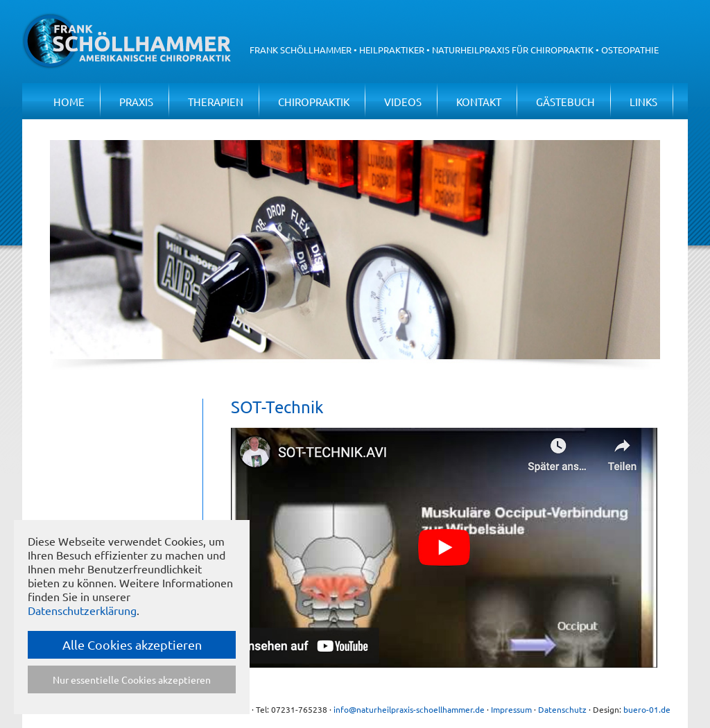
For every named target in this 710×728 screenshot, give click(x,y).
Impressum (511, 709)
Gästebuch (565, 102)
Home (69, 102)
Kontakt (479, 102)
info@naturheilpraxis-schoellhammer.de (409, 709)
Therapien (216, 102)
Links (643, 102)
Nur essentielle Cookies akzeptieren (132, 679)
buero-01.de (647, 709)
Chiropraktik (314, 102)
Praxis (136, 102)
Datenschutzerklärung (82, 610)
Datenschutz (562, 709)
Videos (403, 102)
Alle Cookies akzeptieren (132, 644)
